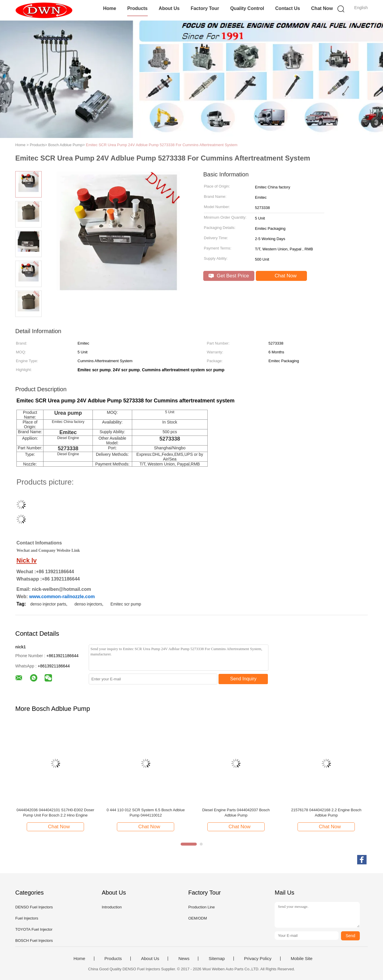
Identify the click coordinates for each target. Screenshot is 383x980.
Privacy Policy (258, 959)
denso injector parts (48, 604)
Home (110, 8)
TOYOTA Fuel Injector (34, 929)
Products (137, 8)
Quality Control (247, 8)
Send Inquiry (243, 679)
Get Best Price (229, 276)
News (184, 959)
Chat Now (322, 8)
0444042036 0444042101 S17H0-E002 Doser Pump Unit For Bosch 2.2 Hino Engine (55, 813)
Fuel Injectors (27, 918)
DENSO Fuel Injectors (34, 907)
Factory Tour (205, 8)
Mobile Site (302, 959)
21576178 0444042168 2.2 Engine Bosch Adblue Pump (326, 813)
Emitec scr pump (126, 604)
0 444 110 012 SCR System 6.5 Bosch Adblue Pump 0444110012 (146, 813)
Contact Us (288, 8)
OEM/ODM (198, 918)
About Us (169, 8)
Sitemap (217, 959)
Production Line (201, 907)
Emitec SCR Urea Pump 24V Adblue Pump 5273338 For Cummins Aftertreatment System (162, 145)
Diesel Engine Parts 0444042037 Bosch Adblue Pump (236, 813)
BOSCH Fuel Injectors (34, 941)
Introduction (112, 907)
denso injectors (88, 604)
